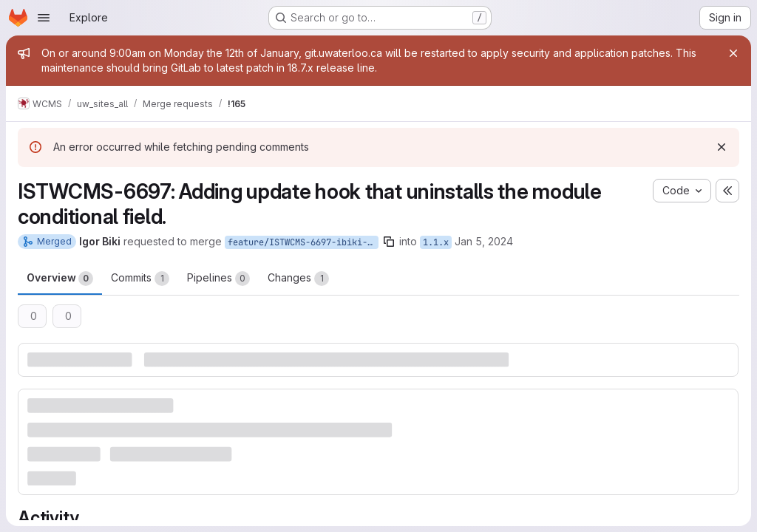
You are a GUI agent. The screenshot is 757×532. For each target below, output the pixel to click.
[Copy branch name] (389, 242)
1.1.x (436, 242)
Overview (60, 279)
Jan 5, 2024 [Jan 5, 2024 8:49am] (484, 241)
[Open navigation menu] (44, 18)
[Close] (733, 53)
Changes (298, 279)
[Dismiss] (722, 147)
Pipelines (218, 279)
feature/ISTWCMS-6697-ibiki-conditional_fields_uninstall (303, 242)
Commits (140, 279)
